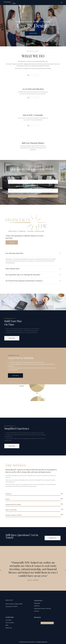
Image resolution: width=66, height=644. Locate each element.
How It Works (10, 623)
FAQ (7, 625)
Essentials (37, 603)
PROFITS (37, 606)
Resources (9, 628)
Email (10, 187)
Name (10, 178)
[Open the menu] (62, 3)
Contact (37, 611)
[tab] (33, 253)
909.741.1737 (9, 600)
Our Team (9, 620)
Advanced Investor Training (42, 608)
